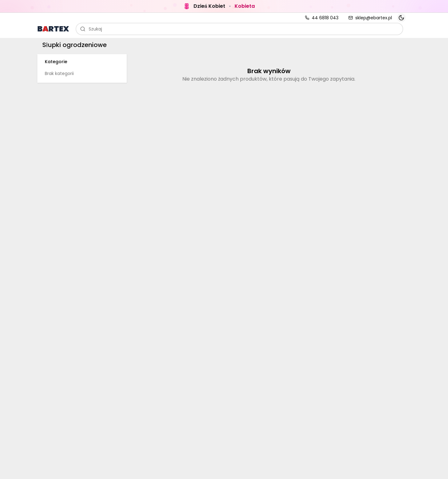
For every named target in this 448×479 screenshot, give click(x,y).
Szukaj (91, 29)
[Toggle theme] (401, 18)
